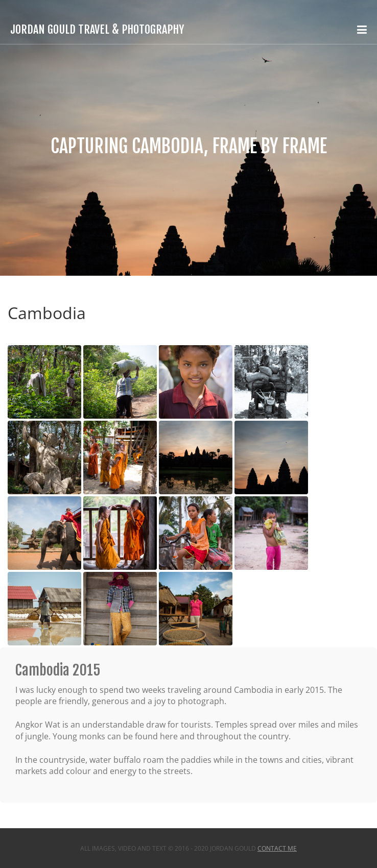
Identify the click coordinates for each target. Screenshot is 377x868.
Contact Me (277, 848)
